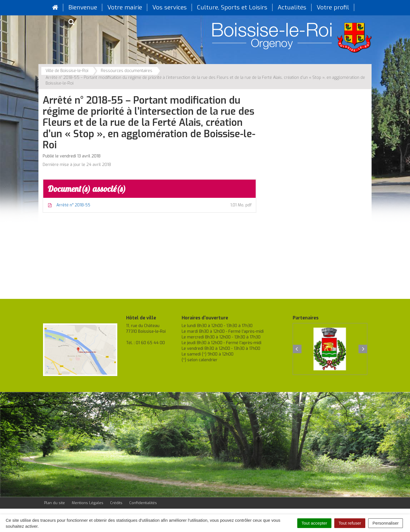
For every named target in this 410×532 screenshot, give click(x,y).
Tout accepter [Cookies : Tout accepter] (314, 523)
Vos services (170, 7)
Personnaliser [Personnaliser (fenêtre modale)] (386, 523)
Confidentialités (143, 503)
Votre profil (333, 7)
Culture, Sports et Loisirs (232, 7)
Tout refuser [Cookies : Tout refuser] (350, 523)
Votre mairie (125, 7)
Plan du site (55, 503)
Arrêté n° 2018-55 (149, 205)
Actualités (292, 7)
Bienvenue (83, 7)
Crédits (116, 503)
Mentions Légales (88, 503)
